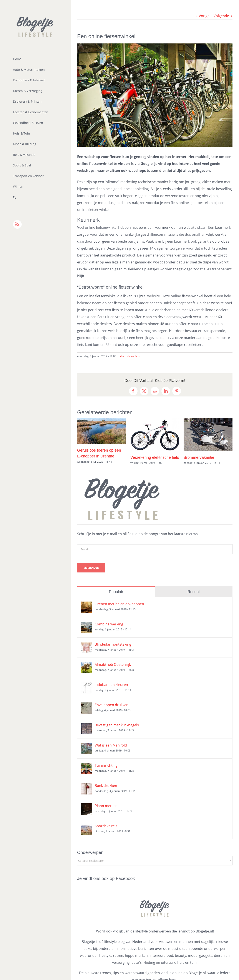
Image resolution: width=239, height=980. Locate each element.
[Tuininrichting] (86, 766)
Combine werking (109, 624)
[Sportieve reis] (86, 827)
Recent (193, 592)
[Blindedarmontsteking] (86, 645)
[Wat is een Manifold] (86, 746)
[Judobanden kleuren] (86, 686)
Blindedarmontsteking (113, 644)
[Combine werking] (86, 625)
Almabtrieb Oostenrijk (113, 664)
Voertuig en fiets (130, 356)
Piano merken (106, 806)
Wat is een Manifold (111, 745)
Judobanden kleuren (111, 685)
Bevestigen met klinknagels (117, 725)
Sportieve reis (106, 826)
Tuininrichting (106, 765)
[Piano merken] (86, 807)
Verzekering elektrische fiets (155, 457)
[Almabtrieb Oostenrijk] (86, 666)
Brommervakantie (199, 457)
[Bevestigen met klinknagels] (86, 726)
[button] (35, 197)
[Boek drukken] (86, 787)
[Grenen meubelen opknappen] (86, 605)
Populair (116, 592)
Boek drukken (106, 786)
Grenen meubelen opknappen (119, 604)
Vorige (204, 16)
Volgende (221, 16)
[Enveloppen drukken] (86, 706)
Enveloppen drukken (112, 705)
